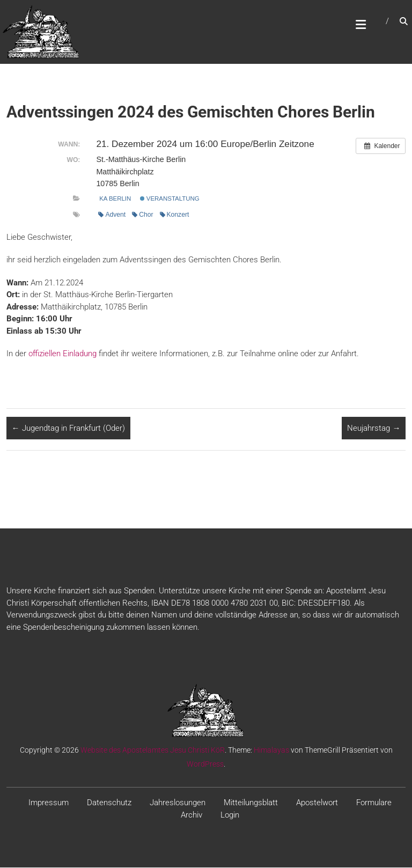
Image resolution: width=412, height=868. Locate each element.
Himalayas (271, 751)
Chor (142, 215)
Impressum (49, 803)
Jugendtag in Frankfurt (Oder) (68, 429)
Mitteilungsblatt (251, 803)
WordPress (205, 764)
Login (230, 815)
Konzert (175, 215)
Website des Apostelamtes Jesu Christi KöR (153, 751)
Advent (112, 215)
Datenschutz (109, 803)
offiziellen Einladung (62, 354)
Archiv (192, 815)
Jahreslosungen (178, 803)
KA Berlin (115, 199)
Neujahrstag (374, 429)
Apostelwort (317, 803)
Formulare (374, 803)
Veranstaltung (170, 199)
